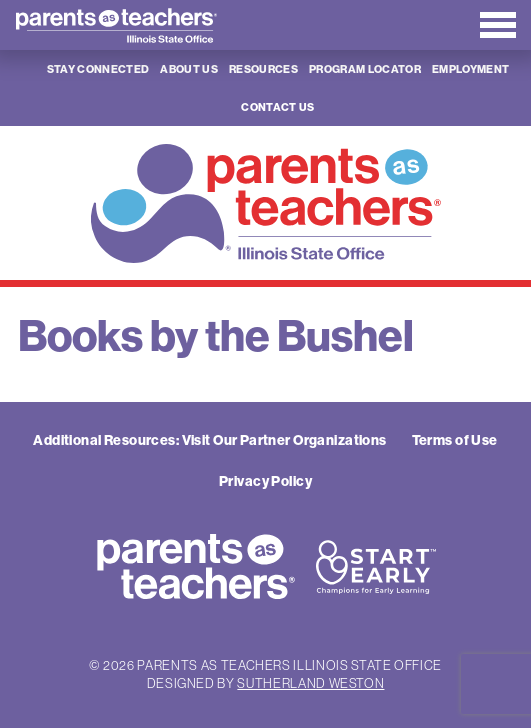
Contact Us (277, 107)
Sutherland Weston (310, 683)
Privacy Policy (265, 481)
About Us (189, 69)
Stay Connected (98, 69)
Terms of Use (455, 440)
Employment (470, 69)
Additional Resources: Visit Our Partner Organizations (209, 440)
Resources (263, 69)
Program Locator (365, 69)
